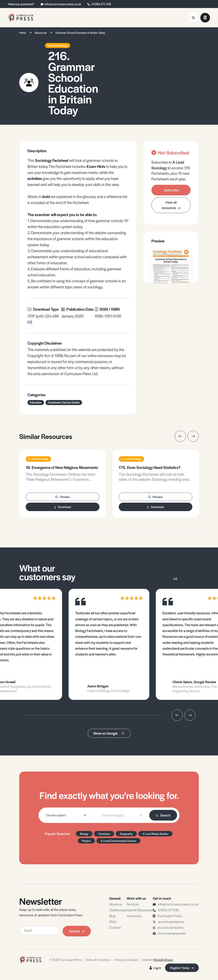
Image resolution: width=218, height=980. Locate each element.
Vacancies (134, 916)
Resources (41, 33)
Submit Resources (140, 910)
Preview (63, 497)
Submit (77, 931)
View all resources (171, 205)
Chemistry (104, 834)
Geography (126, 834)
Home (23, 33)
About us (116, 904)
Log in (155, 968)
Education (36, 402)
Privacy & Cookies (127, 960)
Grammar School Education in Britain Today (80, 33)
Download (63, 507)
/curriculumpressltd (172, 933)
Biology (84, 834)
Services (133, 904)
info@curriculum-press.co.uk (63, 4)
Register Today (182, 968)
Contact (115, 927)
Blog (112, 916)
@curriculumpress (171, 922)
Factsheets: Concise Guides (64, 402)
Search (163, 815)
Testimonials (118, 910)
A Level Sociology (58, 45)
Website (158, 960)
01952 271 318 (101, 4)
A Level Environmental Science (118, 841)
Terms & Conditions (98, 960)
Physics (86, 841)
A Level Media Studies (155, 834)
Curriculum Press (170, 916)
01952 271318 (168, 910)
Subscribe (172, 190)
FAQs (113, 922)
